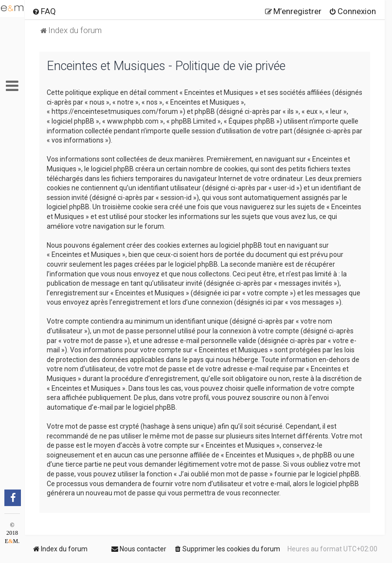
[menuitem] (44, 11)
